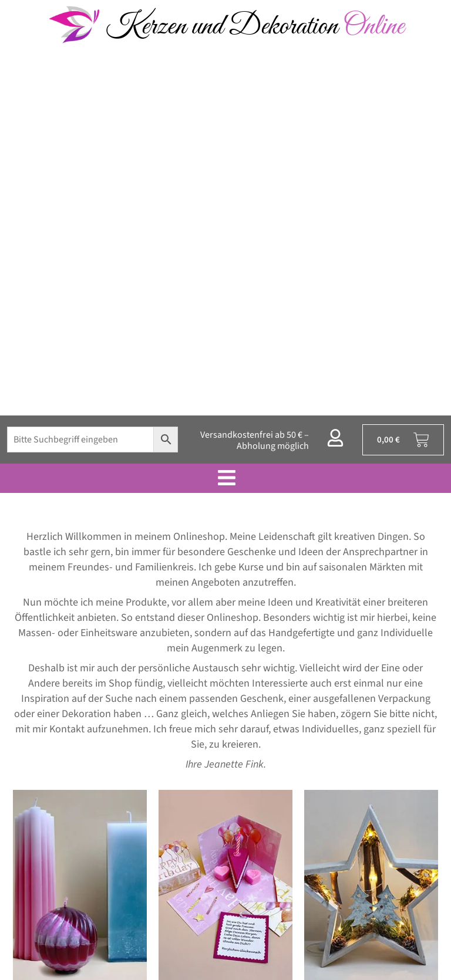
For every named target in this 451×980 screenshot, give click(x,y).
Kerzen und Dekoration (255, 27)
